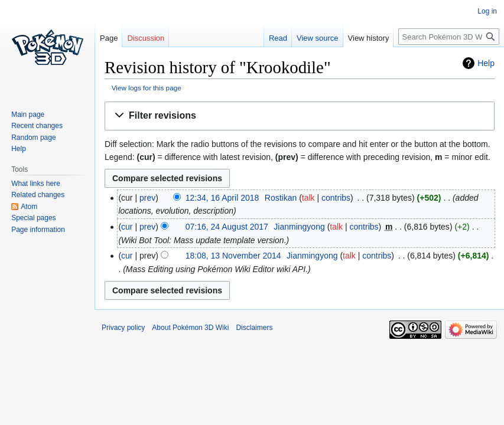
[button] (300, 116)
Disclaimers (254, 328)
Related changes (38, 195)
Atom (29, 207)
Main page (28, 115)
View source (318, 38)
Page (109, 38)
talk (308, 198)
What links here (36, 184)
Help (486, 63)
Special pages (33, 218)
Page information (38, 230)
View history (369, 38)
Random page (33, 138)
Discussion (146, 38)
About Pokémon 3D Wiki (190, 328)
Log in (487, 11)
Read (278, 38)
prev (147, 198)
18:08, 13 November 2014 (233, 256)
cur (127, 227)
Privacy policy (123, 328)
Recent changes (37, 126)
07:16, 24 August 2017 (227, 227)
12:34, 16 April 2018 (222, 198)
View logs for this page (147, 88)
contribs (336, 198)
